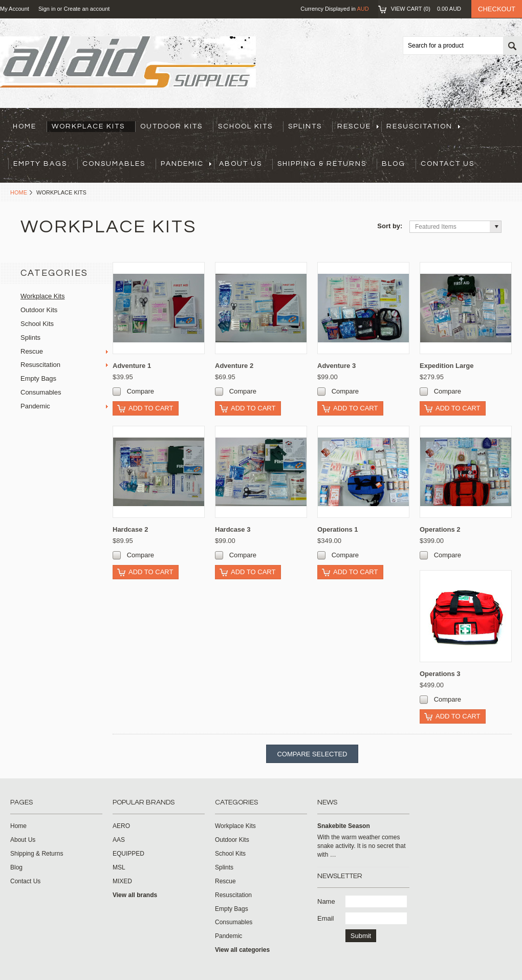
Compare (140, 391)
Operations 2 (440, 529)
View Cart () (426, 9)
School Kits (245, 126)
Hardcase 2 (130, 529)
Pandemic (186, 164)
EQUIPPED (128, 854)
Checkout (497, 9)
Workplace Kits (88, 126)
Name (326, 901)
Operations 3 (440, 674)
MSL (119, 867)
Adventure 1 (132, 366)
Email (326, 918)
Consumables (114, 164)
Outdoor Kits (171, 126)
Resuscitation (423, 126)
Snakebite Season (344, 826)
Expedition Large (447, 366)
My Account (15, 9)
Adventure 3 (336, 366)
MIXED (122, 881)
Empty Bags (40, 164)
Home (19, 192)
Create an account (86, 9)
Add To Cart (151, 408)
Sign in (47, 9)
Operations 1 (338, 529)
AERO (121, 826)
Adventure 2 (234, 366)
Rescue (358, 126)
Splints (305, 126)
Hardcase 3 (233, 529)
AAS (119, 840)
